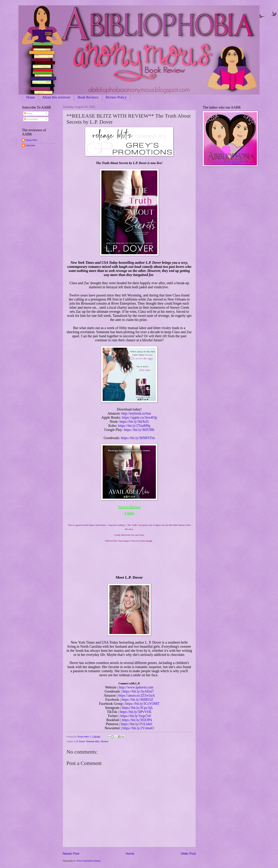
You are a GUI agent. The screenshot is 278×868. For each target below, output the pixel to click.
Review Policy (116, 97)
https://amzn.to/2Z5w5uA (137, 695)
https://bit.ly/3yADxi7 (138, 691)
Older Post (188, 854)
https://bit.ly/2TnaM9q (134, 426)
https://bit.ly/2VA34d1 (137, 724)
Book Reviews (88, 97)
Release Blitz (93, 741)
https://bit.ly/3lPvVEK (136, 712)
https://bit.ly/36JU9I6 (139, 430)
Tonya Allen (31, 140)
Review (104, 741)
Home (31, 97)
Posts (28, 113)
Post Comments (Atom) (89, 861)
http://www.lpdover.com (136, 687)
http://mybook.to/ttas (136, 413)
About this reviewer (56, 97)
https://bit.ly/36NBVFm (138, 438)
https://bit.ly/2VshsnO (138, 728)
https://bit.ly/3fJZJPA (137, 720)
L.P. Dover (80, 741)
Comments (31, 119)
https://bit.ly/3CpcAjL (137, 708)
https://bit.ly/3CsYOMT (142, 704)
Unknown (30, 145)
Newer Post (71, 854)
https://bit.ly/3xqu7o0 (136, 716)
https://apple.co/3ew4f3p (140, 417)
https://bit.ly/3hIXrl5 (134, 421)
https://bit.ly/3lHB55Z (137, 699)
